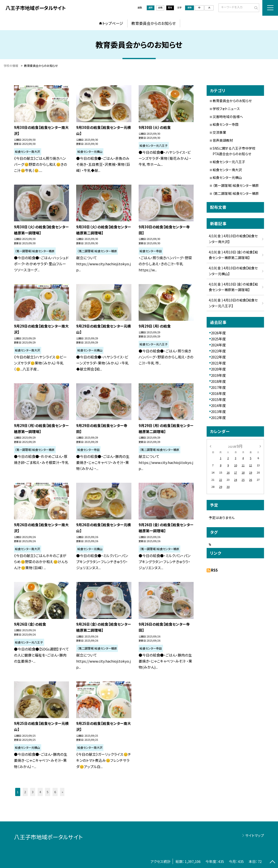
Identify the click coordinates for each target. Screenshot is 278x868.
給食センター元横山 (227, 177)
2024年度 (218, 345)
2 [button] (25, 792)
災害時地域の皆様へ (228, 117)
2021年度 (218, 363)
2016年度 (218, 393)
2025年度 (218, 339)
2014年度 (218, 405)
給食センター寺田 (226, 124)
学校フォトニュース (226, 109)
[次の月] (260, 446)
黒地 (170, 7)
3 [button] (33, 792)
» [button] (62, 792)
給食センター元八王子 (229, 162)
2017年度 (218, 387)
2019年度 (218, 375)
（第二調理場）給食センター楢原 (236, 193)
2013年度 (218, 411)
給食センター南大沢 (227, 170)
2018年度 (218, 381)
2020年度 (218, 369)
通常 (150, 7)
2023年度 (218, 351)
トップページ (113, 23)
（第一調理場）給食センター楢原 (236, 185)
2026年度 (218, 333)
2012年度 (218, 417)
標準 (190, 7)
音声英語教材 (223, 140)
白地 (160, 7)
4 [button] (40, 792)
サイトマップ (255, 835)
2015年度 (218, 399)
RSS (214, 570)
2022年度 (218, 357)
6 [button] (55, 792)
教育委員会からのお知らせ (154, 23)
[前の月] (210, 446)
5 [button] (48, 792)
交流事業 (219, 132)
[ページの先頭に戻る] (272, 862)
